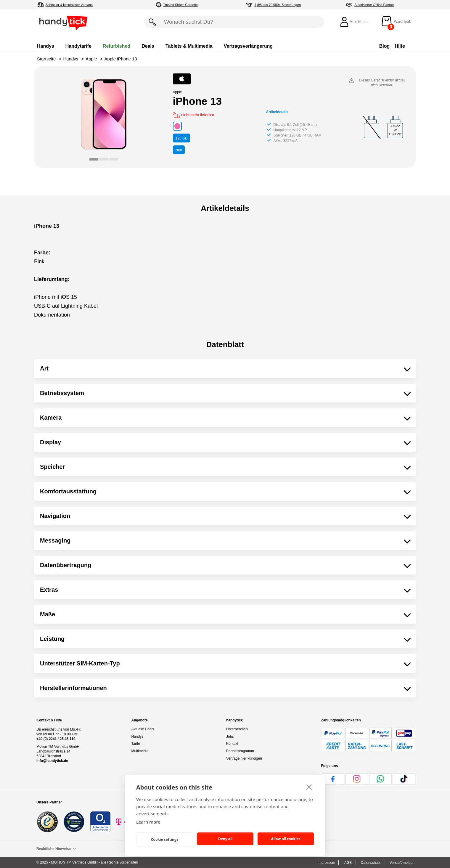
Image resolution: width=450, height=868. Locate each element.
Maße (48, 614)
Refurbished (116, 46)
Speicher (52, 467)
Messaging (55, 540)
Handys (46, 46)
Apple (91, 59)
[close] (309, 787)
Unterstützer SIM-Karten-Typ (80, 663)
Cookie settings (165, 839)
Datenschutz (371, 863)
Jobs (230, 737)
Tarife (136, 744)
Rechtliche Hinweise (56, 849)
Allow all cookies (286, 839)
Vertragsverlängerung (248, 46)
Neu (179, 150)
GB (182, 138)
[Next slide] (148, 119)
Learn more (148, 822)
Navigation (55, 516)
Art (44, 368)
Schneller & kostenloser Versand (69, 5)
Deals (148, 46)
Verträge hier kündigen (244, 758)
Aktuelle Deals (143, 729)
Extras (49, 590)
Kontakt (232, 744)
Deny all (225, 839)
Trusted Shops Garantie (180, 5)
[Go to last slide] (60, 119)
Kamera (51, 418)
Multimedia (140, 751)
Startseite (46, 59)
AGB (348, 863)
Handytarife (78, 46)
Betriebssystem (62, 393)
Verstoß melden (402, 863)
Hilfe (400, 46)
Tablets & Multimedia (189, 46)
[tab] (94, 159)
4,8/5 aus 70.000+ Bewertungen (277, 5)
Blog (385, 46)
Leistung (52, 639)
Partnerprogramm (240, 751)
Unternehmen (237, 729)
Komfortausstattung (68, 491)
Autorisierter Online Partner (374, 5)
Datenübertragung (66, 565)
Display (50, 442)
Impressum (326, 863)
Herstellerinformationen (73, 688)
